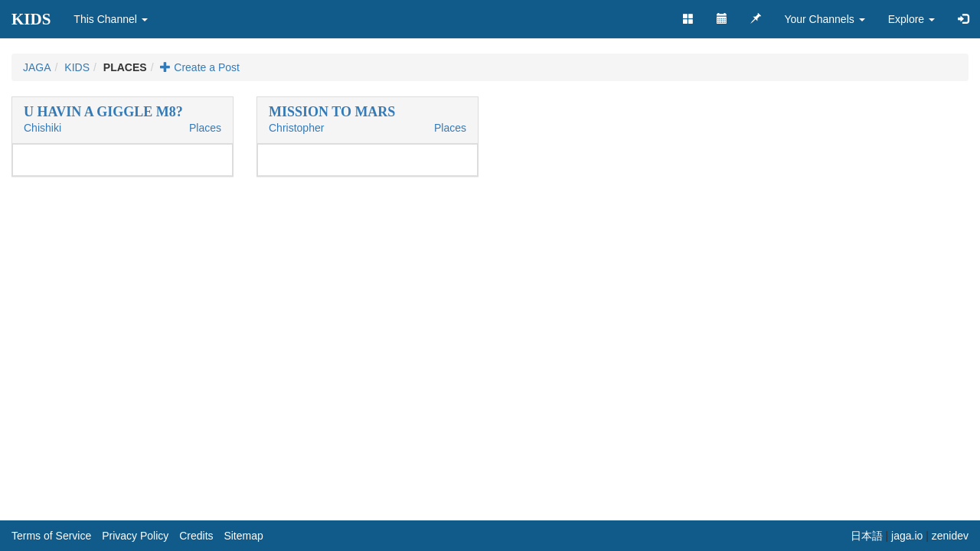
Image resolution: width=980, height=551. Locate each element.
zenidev (950, 536)
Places (205, 128)
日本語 (867, 536)
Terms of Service (51, 536)
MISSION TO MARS (332, 112)
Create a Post (200, 67)
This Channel (110, 19)
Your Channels (824, 19)
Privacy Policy (135, 536)
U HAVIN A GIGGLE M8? (103, 112)
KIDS (31, 19)
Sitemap (243, 536)
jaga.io (907, 536)
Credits (196, 536)
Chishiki (42, 128)
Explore (911, 19)
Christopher (296, 128)
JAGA (37, 67)
